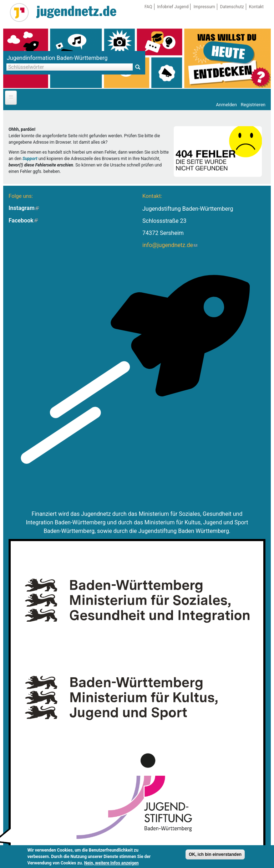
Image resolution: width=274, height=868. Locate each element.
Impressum (204, 7)
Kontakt (256, 7)
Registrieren (253, 105)
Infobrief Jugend (173, 7)
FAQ (148, 7)
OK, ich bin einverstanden (215, 854)
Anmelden (226, 105)
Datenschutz (232, 7)
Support (30, 159)
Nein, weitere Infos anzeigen (111, 863)
